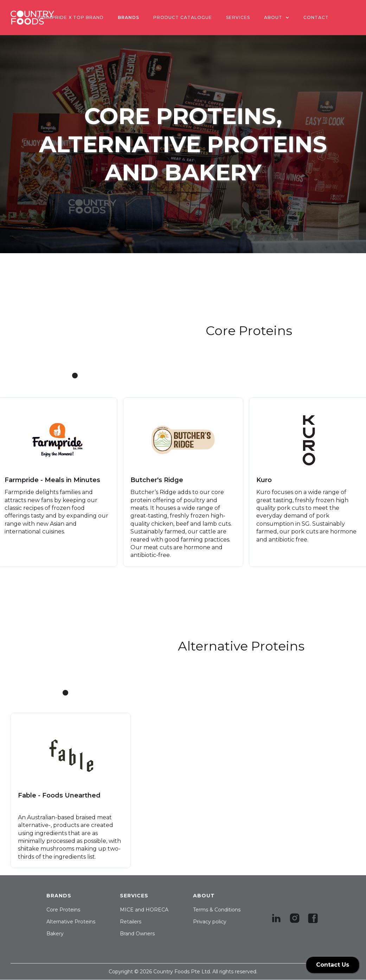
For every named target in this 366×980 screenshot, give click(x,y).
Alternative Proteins (71, 922)
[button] (277, 18)
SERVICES (238, 17)
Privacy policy (210, 922)
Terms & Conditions (217, 910)
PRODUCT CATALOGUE (183, 17)
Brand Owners (137, 934)
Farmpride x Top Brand (71, 17)
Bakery (55, 934)
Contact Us (333, 965)
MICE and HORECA (144, 910)
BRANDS (129, 17)
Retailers (131, 922)
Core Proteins (63, 910)
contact (316, 17)
